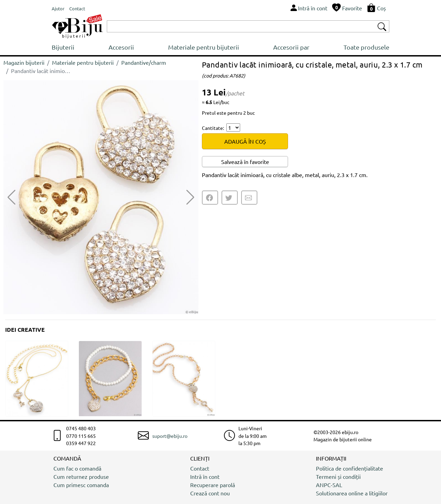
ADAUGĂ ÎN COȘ (245, 141)
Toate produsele (366, 47)
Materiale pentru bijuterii (204, 47)
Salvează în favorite (245, 162)
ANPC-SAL (329, 485)
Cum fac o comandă (77, 468)
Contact (200, 468)
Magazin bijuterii (24, 62)
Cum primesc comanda (81, 485)
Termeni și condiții (338, 476)
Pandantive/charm (144, 62)
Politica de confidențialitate (350, 468)
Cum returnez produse (81, 476)
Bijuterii (63, 47)
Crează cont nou (210, 493)
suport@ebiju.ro (170, 436)
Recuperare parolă (213, 485)
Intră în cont (205, 476)
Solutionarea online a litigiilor (352, 493)
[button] (190, 197)
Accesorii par (291, 47)
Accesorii (121, 47)
